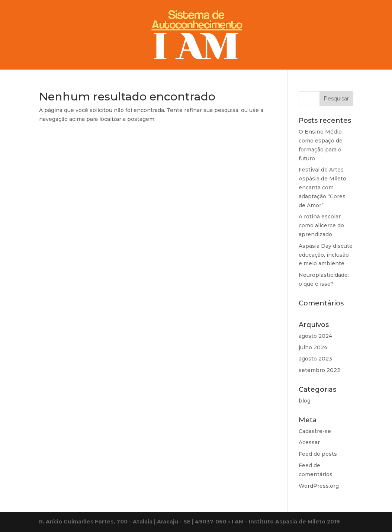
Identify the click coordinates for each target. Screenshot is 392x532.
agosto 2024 (315, 336)
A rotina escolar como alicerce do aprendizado (321, 225)
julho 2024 (313, 347)
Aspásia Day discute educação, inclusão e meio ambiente (326, 255)
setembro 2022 (319, 370)
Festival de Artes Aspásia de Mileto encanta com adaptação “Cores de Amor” (322, 187)
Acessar (309, 442)
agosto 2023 (315, 359)
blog (305, 401)
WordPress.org (319, 486)
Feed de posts (318, 454)
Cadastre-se (315, 431)
